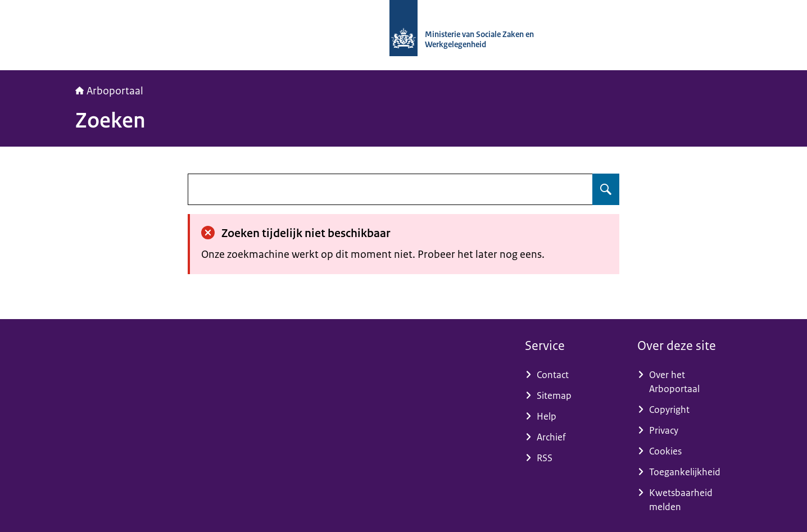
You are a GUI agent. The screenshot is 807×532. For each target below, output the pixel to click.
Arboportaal (109, 91)
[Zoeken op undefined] (606, 189)
